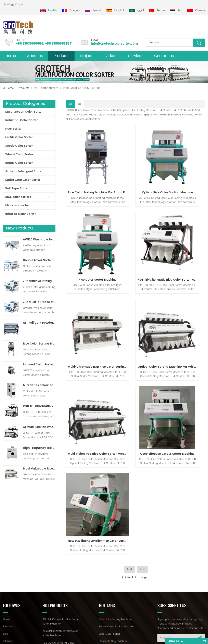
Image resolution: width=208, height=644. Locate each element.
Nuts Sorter (13, 129)
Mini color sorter (17, 205)
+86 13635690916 (30, 44)
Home (11, 56)
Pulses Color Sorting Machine (117, 535)
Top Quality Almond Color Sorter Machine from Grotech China (60, 556)
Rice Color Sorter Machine (184, 171)
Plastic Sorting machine (113, 550)
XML (5, 557)
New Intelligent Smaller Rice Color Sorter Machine (185, 303)
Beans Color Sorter (19, 163)
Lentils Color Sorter (19, 137)
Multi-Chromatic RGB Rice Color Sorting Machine (136, 237)
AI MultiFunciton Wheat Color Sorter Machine (39, 427)
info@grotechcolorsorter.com (115, 44)
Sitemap (8, 550)
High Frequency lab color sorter (39, 448)
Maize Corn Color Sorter (23, 180)
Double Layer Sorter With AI (39, 260)
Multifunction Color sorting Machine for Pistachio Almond (59, 584)
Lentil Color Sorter (109, 542)
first (129, 331)
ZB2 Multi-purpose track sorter (39, 302)
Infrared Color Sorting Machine (39, 365)
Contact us (164, 56)
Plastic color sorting (111, 564)
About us (35, 56)
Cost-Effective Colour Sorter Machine (136, 303)
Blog (6, 542)
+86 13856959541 (59, 44)
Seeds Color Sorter (19, 146)
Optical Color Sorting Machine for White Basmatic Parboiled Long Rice (185, 237)
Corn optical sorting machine (117, 557)
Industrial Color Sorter (22, 120)
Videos (111, 56)
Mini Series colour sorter (39, 385)
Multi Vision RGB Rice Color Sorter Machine (88, 303)
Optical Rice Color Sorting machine (136, 171)
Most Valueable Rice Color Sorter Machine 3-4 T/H (39, 469)
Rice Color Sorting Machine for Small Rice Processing (39, 344)
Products (61, 56)
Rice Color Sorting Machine (115, 528)
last (142, 331)
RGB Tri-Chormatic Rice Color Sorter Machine (39, 406)
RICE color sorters (46, 88)
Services (136, 56)
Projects (87, 56)
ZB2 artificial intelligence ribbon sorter (39, 281)
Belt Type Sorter (17, 188)
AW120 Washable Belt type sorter (39, 240)
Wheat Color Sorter (19, 154)
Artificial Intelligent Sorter (24, 171)
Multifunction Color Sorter (24, 112)
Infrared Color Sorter (21, 214)
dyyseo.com (126, 637)
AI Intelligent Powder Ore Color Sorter (39, 323)
